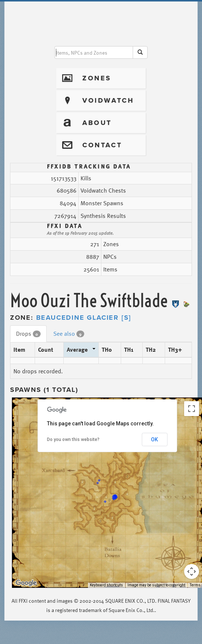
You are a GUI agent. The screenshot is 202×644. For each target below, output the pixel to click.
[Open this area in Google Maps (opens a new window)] (26, 583)
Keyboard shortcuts (106, 585)
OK (154, 439)
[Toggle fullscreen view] (192, 409)
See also (69, 334)
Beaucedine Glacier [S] (84, 318)
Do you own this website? (73, 439)
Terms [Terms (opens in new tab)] (195, 585)
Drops (28, 334)
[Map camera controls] (192, 571)
